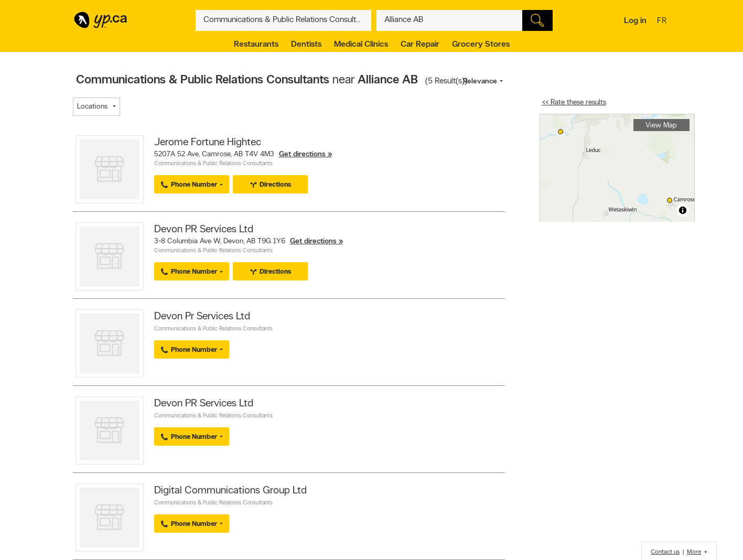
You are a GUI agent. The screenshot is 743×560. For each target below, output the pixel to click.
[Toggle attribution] (683, 210)
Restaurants (256, 45)
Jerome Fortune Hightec (208, 143)
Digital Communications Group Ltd (230, 491)
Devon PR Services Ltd (204, 230)
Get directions (302, 154)
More (694, 552)
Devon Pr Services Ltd (202, 317)
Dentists (306, 45)
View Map (661, 126)
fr (663, 21)
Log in (635, 21)
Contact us (665, 552)
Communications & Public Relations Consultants (213, 164)
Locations (92, 107)
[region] (617, 168)
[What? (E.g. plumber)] (284, 20)
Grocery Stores (481, 45)
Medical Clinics (361, 45)
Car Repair (420, 45)
